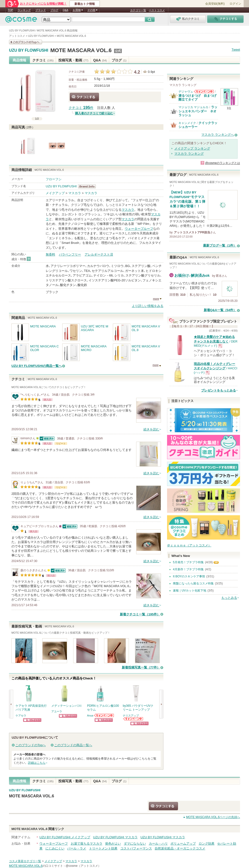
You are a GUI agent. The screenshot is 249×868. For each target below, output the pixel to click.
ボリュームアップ (183, 844)
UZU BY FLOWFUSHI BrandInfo (88, 186)
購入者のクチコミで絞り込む (94, 113)
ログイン (235, 4)
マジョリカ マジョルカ (193, 107)
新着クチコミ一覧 (140, 614)
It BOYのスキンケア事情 (189, 576)
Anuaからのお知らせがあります (104, 715)
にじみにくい (55, 848)
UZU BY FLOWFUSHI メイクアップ (65, 837)
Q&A (66, 10)
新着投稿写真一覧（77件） (141, 667)
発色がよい (113, 844)
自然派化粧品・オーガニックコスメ (180, 848)
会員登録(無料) (215, 4)
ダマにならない (135, 844)
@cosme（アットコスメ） (83, 866)
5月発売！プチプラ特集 (188, 562)
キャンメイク (187, 123)
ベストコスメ (157, 10)
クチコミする (84, 97)
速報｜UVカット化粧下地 (190, 591)
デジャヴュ (186, 92)
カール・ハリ (158, 844)
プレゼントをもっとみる (218, 390)
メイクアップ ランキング (192, 148)
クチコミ (43, 60)
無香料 (50, 254)
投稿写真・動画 (73, 60)
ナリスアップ (131, 715)
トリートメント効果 (103, 848)
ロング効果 (207, 844)
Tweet (236, 50)
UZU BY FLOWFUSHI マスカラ (115, 837)
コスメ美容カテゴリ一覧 (25, 861)
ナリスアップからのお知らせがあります (133, 719)
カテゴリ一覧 (138, 10)
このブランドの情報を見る (26, 42)
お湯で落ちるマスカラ (87, 844)
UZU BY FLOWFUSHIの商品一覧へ (37, 366)
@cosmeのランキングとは (222, 163)
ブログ (54, 10)
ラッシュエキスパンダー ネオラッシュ (198, 111)
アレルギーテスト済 (99, 254)
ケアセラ (21, 715)
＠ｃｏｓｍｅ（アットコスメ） (189, 545)
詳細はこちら (37, 763)
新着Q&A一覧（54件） (220, 310)
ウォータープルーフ (139, 229)
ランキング (24, 10)
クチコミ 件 (81, 108)
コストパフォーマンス (136, 848)
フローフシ (54, 179)
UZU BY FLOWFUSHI (29, 50)
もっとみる (229, 598)
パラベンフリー (70, 254)
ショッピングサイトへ (32, 720)
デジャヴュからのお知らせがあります (204, 91)
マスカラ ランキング (189, 154)
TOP (10, 10)
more (156, 299)
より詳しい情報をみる (148, 306)
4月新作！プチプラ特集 (188, 569)
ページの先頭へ (213, 817)
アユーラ (57, 711)
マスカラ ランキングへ (218, 135)
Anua (90, 715)
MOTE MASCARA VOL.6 (81, 50)
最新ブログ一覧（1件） (220, 245)
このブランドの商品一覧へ (73, 745)
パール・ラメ (77, 848)
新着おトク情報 (85, 4)
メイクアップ (55, 193)
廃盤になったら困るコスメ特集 (193, 583)
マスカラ (75, 193)
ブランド (41, 10)
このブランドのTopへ (31, 745)
